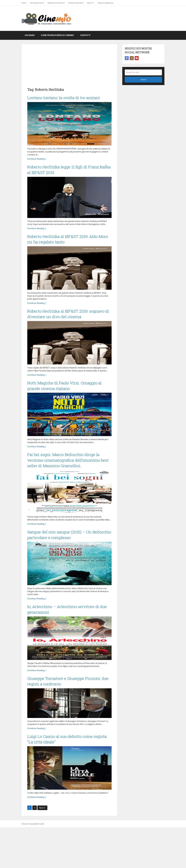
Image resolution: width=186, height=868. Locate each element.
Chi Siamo (30, 35)
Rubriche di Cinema (55, 3)
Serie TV (91, 3)
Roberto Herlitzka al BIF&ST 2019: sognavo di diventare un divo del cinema (63, 330)
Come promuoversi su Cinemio (57, 35)
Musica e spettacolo (106, 3)
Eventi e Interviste (75, 3)
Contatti (85, 35)
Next (42, 848)
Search (143, 80)
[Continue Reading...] (37, 167)
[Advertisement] (69, 68)
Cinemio (25, 865)
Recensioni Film (36, 3)
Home (24, 3)
